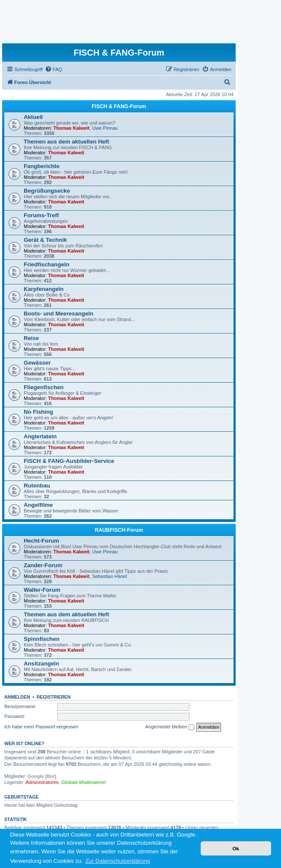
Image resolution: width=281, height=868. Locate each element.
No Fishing (38, 412)
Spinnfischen (42, 639)
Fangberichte (42, 166)
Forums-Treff (41, 215)
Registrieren (54, 697)
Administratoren (42, 782)
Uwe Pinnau (105, 128)
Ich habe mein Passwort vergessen (41, 727)
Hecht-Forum (41, 541)
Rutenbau (37, 486)
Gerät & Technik (45, 240)
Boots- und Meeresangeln (58, 314)
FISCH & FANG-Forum (119, 106)
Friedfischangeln (47, 264)
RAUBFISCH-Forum (119, 530)
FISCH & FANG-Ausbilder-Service (69, 461)
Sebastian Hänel (109, 576)
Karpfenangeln (44, 289)
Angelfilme (38, 505)
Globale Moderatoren (84, 782)
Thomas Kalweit (72, 128)
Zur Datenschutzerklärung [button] (118, 861)
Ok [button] (236, 848)
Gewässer (37, 363)
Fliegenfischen (44, 387)
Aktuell (33, 117)
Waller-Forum (42, 590)
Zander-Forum (43, 565)
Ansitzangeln (41, 663)
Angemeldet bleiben (169, 727)
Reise (31, 338)
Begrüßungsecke (47, 191)
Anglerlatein (40, 436)
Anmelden (17, 697)
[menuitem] (54, 69)
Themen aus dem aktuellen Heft (66, 142)
